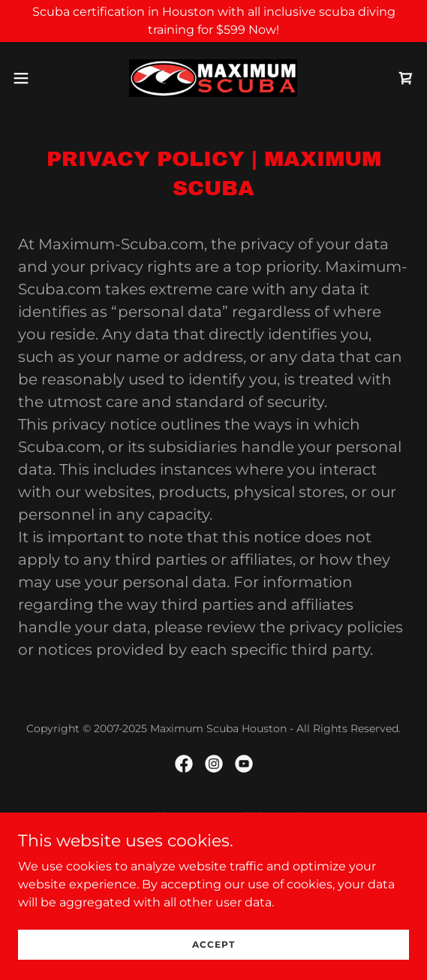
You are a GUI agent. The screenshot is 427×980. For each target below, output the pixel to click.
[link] (213, 78)
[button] (37, 78)
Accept (213, 944)
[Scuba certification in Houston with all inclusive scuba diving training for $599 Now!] (213, 21)
